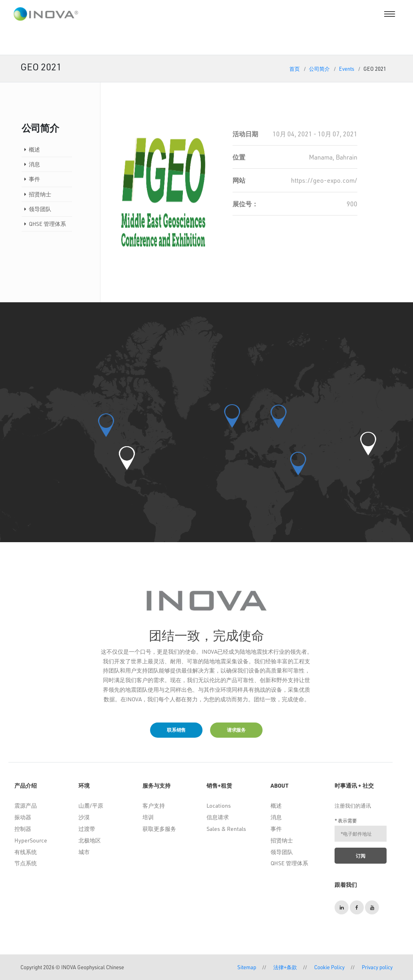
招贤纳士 (40, 194)
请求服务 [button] (236, 730)
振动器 (23, 817)
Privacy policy (377, 967)
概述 (34, 149)
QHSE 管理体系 (47, 224)
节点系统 (26, 863)
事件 (34, 179)
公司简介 (319, 69)
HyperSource (31, 840)
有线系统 (26, 852)
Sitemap (247, 967)
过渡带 (87, 829)
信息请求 (218, 817)
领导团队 (40, 209)
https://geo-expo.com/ (324, 180)
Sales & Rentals (226, 829)
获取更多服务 (159, 829)
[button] (127, 458)
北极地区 (90, 840)
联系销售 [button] (176, 730)
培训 (148, 817)
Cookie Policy (329, 967)
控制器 (23, 829)
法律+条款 (285, 967)
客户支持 (154, 805)
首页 (295, 69)
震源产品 (26, 805)
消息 (34, 164)
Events (347, 69)
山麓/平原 (91, 805)
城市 (84, 852)
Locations (219, 805)
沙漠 (84, 817)
